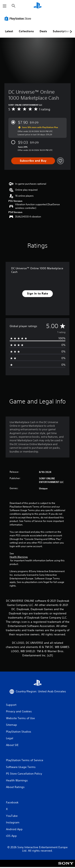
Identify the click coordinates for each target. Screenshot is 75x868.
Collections (26, 31)
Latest (9, 31)
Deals (43, 31)
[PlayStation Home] (38, 6)
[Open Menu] (5, 6)
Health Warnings (19, 557)
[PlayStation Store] (19, 18)
